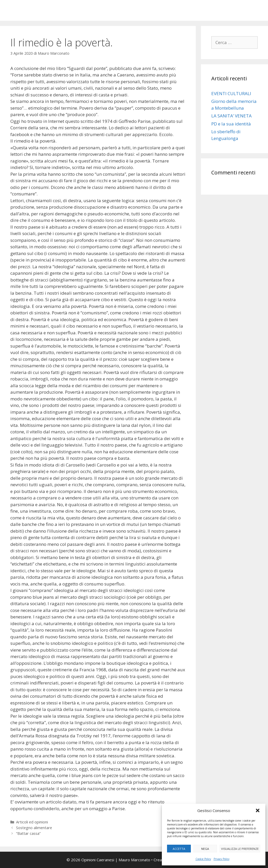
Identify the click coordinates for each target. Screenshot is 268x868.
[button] (258, 810)
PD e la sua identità (231, 124)
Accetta (179, 849)
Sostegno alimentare (34, 828)
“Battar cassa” (28, 833)
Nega (205, 849)
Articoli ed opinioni (32, 822)
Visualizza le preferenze (240, 849)
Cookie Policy (203, 859)
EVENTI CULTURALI (231, 93)
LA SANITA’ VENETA (231, 116)
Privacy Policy (222, 859)
